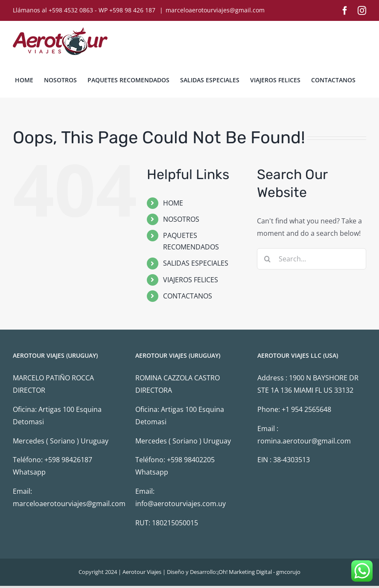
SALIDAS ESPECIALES (196, 263)
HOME (173, 203)
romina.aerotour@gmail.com (304, 441)
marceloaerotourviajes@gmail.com (215, 10)
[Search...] (312, 259)
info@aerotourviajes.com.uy (181, 504)
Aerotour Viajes (142, 572)
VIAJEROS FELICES (191, 280)
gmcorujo (288, 572)
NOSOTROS (181, 219)
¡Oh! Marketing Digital (245, 572)
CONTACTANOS (188, 296)
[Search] (268, 259)
